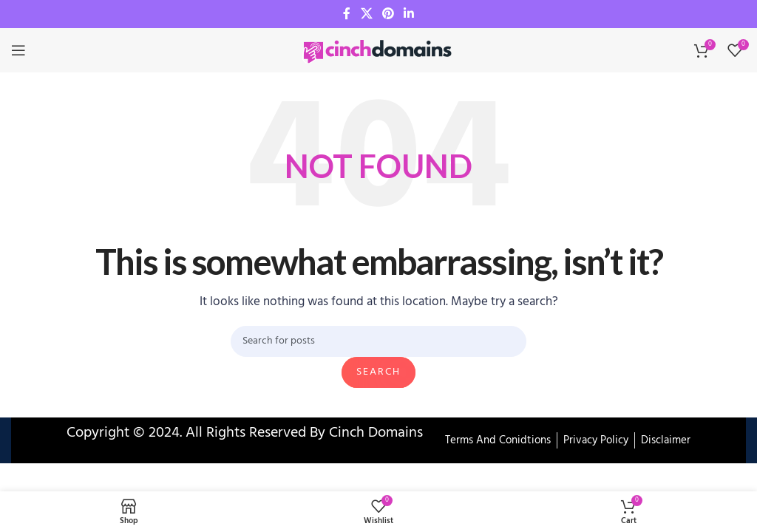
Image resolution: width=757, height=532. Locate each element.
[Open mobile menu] (18, 50)
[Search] (378, 341)
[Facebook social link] (347, 14)
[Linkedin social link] (409, 14)
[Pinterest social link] (388, 14)
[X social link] (366, 14)
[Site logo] (378, 50)
